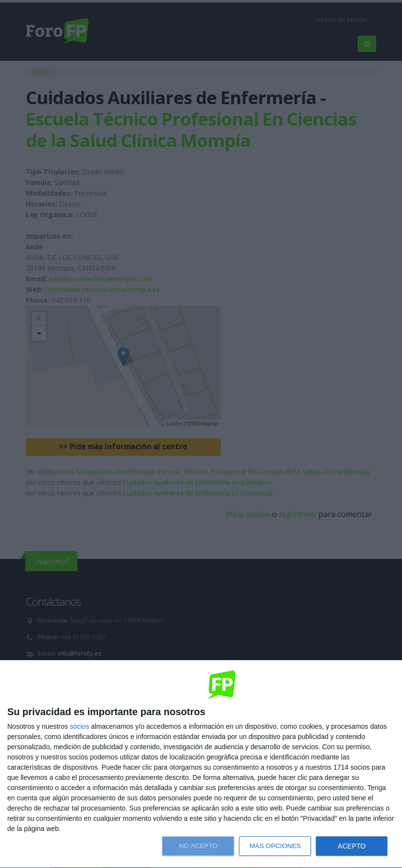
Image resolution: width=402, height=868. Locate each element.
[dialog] (201, 764)
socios (79, 726)
